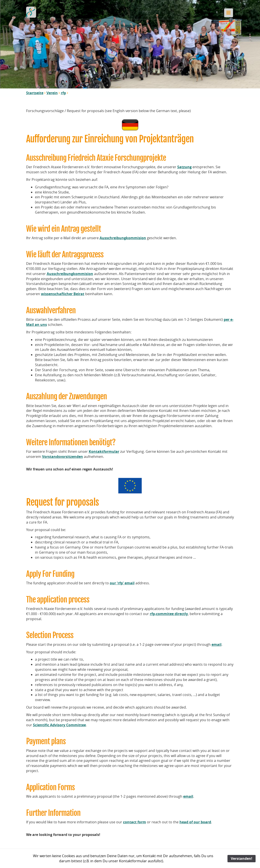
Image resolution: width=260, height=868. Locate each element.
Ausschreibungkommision (123, 238)
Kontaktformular (104, 451)
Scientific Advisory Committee (59, 725)
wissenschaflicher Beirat (63, 294)
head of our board (195, 822)
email (217, 644)
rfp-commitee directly (169, 614)
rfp (63, 93)
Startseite (35, 93)
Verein (52, 93)
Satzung (184, 167)
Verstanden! (242, 858)
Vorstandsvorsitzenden (63, 457)
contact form (135, 822)
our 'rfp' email (122, 583)
